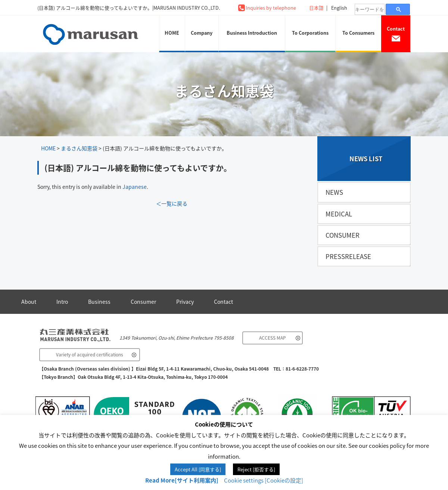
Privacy (185, 302)
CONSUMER (343, 235)
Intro (62, 302)
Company (202, 33)
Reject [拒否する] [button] (256, 469)
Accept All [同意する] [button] (198, 469)
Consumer (143, 302)
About (29, 302)
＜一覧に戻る (172, 203)
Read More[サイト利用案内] (182, 480)
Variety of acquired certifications (90, 355)
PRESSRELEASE (348, 256)
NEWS (334, 192)
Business (99, 302)
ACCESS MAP (273, 338)
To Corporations (310, 33)
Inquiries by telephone (271, 8)
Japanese (135, 187)
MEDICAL (339, 214)
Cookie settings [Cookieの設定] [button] (264, 480)
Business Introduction (252, 33)
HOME (172, 33)
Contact (396, 33)
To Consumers (358, 33)
